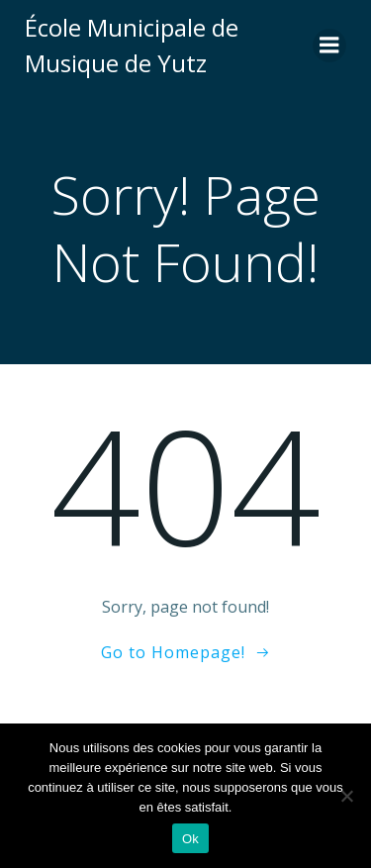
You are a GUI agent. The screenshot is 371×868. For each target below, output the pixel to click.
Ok (190, 839)
